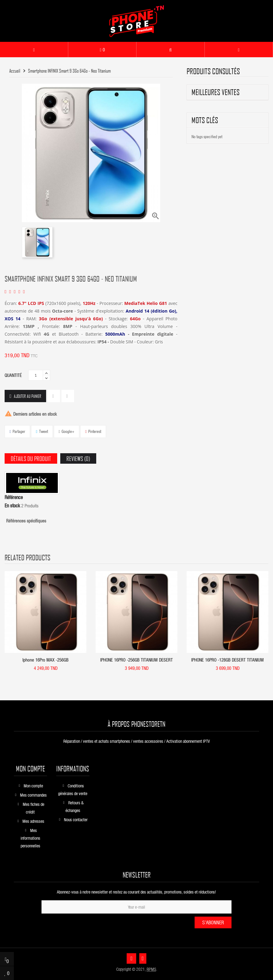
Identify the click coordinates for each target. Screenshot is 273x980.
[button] (170, 50)
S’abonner (213, 922)
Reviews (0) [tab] (78, 458)
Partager (19, 431)
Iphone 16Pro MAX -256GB (45, 660)
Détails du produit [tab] (31, 458)
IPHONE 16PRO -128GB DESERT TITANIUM (228, 660)
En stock (12, 506)
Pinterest (95, 431)
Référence (14, 497)
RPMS (151, 969)
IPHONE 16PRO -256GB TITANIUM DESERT (136, 660)
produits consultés (213, 71)
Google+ (68, 431)
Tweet (44, 431)
